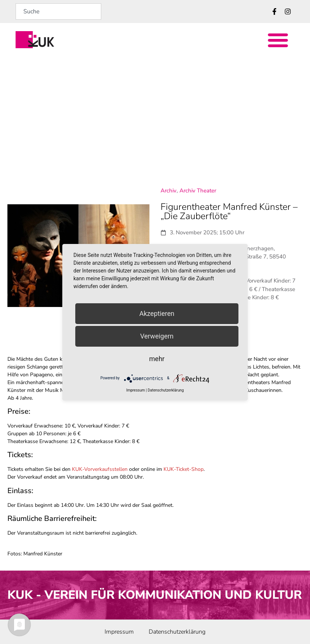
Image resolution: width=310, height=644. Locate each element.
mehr (157, 359)
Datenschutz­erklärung (177, 632)
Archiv (169, 191)
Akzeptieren (157, 313)
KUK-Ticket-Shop (184, 469)
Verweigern (157, 336)
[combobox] (58, 11)
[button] (278, 40)
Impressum (119, 632)
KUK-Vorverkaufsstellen (100, 469)
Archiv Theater (198, 191)
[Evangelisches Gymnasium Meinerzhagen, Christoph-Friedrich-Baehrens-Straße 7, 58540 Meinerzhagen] (155, 116)
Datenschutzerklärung (166, 390)
